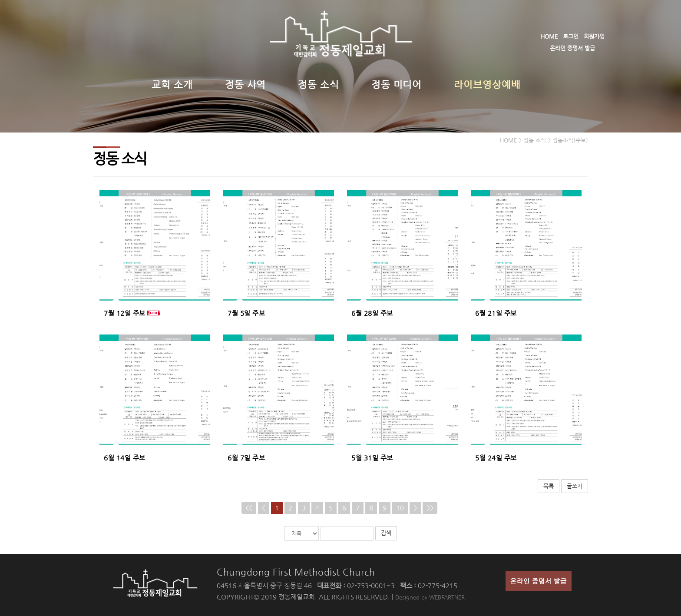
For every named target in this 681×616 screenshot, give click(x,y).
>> (430, 508)
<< (249, 508)
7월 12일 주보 (125, 313)
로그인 (571, 36)
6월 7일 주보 (246, 458)
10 (400, 508)
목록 (549, 486)
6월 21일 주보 (496, 313)
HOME (549, 36)
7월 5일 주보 (246, 313)
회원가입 (594, 36)
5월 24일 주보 (496, 458)
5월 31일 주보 (372, 458)
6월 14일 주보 (125, 458)
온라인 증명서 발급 (572, 48)
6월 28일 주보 (372, 313)
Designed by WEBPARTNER (430, 597)
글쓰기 (575, 486)
